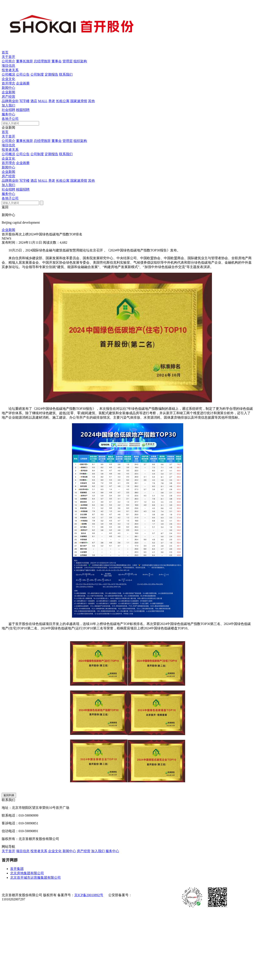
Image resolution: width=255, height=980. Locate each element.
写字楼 (24, 101)
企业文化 (8, 79)
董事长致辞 (24, 61)
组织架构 (80, 61)
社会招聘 (8, 110)
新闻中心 (8, 88)
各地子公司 (10, 119)
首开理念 (8, 83)
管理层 (68, 61)
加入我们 (8, 105)
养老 (52, 101)
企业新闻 (8, 92)
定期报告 (52, 74)
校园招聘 (23, 110)
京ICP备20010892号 (89, 895)
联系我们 (66, 74)
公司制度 (37, 74)
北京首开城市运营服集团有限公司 (35, 878)
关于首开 (8, 57)
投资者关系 (10, 70)
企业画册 (23, 83)
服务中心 (8, 114)
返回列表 (9, 795)
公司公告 (23, 74)
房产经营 (8, 97)
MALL (43, 101)
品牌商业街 (10, 101)
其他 (91, 101)
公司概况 (8, 74)
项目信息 (8, 66)
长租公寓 (63, 101)
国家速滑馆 (79, 101)
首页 (5, 52)
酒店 (34, 101)
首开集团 (17, 869)
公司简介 (8, 61)
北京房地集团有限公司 (27, 873)
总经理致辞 (42, 61)
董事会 (57, 61)
